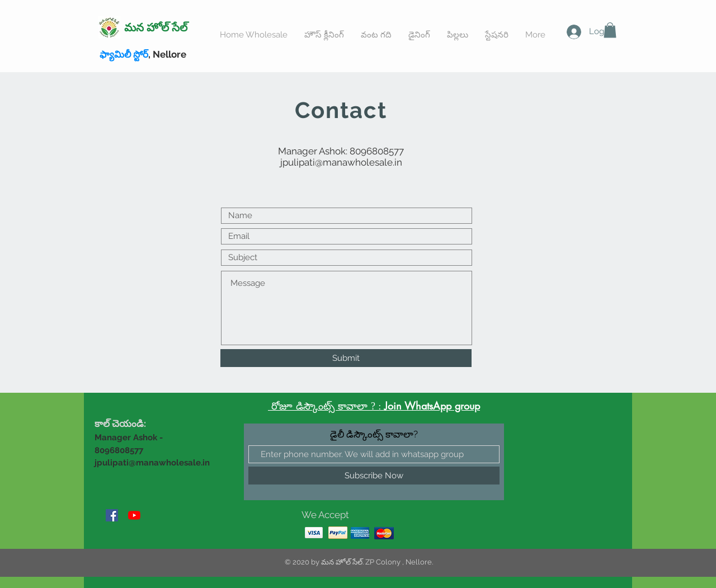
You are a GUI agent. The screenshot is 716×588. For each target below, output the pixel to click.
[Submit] (346, 358)
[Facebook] (112, 515)
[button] (610, 30)
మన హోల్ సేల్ (156, 27)
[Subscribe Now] (374, 476)
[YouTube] (134, 515)
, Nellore (143, 54)
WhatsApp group (442, 406)
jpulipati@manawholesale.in (341, 162)
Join (394, 406)
